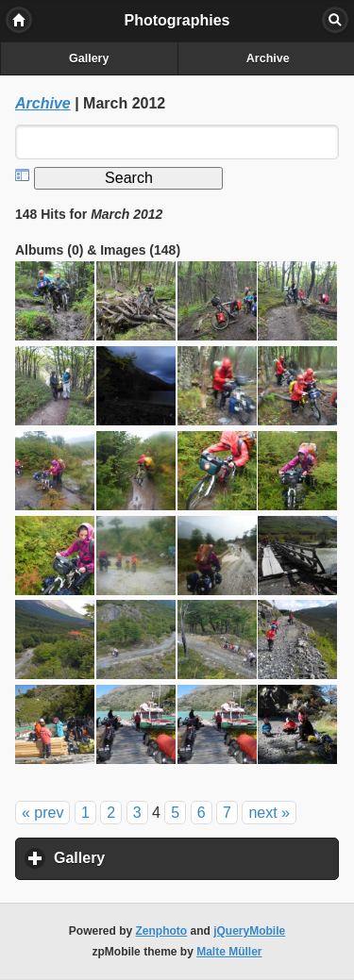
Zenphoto (162, 931)
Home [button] (19, 20)
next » (269, 813)
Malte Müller (229, 952)
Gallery (89, 58)
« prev (42, 813)
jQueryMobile (249, 931)
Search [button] (335, 20)
